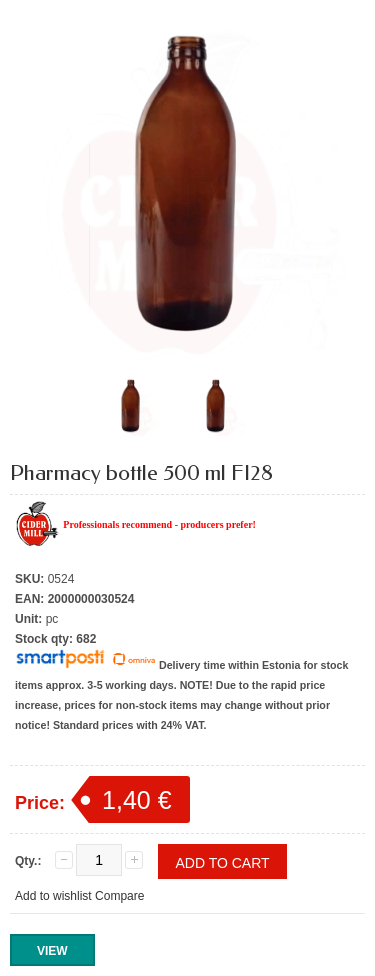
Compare (119, 896)
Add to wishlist (53, 896)
